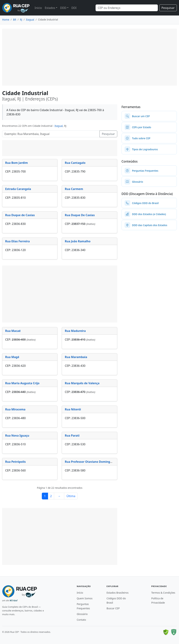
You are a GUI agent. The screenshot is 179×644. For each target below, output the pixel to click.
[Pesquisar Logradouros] (51, 134)
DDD (63, 8)
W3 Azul (14, 600)
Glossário (82, 614)
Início (38, 8)
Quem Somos (85, 598)
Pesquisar (168, 8)
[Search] (127, 8)
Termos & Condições (163, 593)
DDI (74, 8)
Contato (81, 620)
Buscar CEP (113, 608)
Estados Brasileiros (118, 593)
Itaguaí (59, 126)
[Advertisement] (89, 57)
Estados (50, 8)
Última (71, 496)
